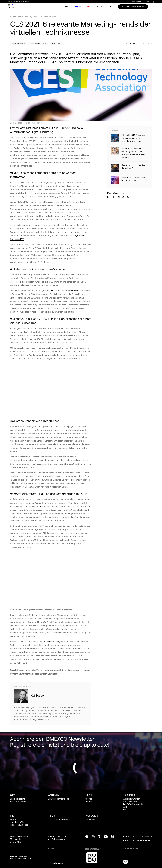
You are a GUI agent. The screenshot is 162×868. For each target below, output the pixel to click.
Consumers (56, 44)
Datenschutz (146, 837)
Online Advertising (38, 44)
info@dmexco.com (57, 839)
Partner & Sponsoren (58, 820)
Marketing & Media (20, 17)
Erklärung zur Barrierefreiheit (137, 840)
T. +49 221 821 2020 (57, 837)
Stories (89, 799)
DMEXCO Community (133, 804)
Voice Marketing (51, 642)
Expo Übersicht (17, 799)
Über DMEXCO (17, 822)
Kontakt (14, 820)
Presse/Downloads (19, 825)
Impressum (128, 837)
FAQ (125, 810)
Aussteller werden (19, 802)
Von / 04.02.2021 (139, 44)
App (125, 807)
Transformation (19, 44)
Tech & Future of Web (44, 17)
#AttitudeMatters (46, 507)
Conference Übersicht (58, 799)
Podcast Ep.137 (137, 2)
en (148, 2)
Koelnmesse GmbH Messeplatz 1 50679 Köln (19, 839)
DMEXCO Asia (92, 820)
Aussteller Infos (131, 802)
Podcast (89, 802)
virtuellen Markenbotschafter (64, 291)
